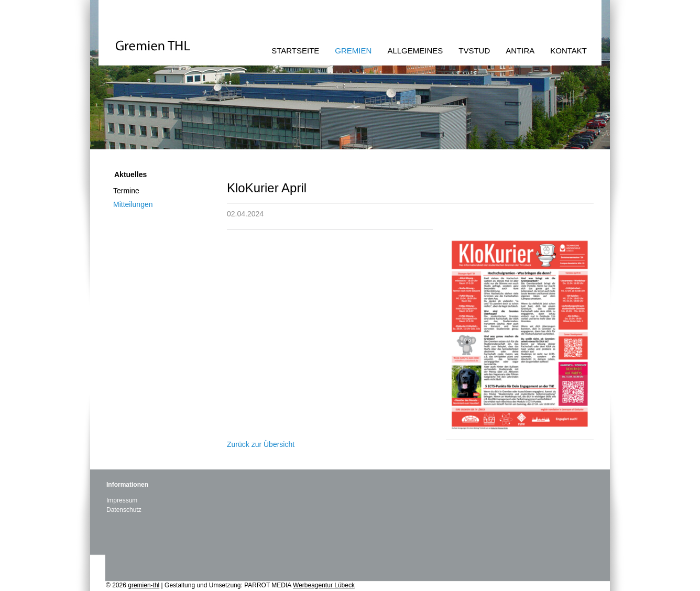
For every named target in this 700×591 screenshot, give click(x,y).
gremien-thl (144, 585)
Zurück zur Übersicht (261, 444)
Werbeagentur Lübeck (324, 585)
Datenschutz (124, 510)
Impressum (122, 500)
